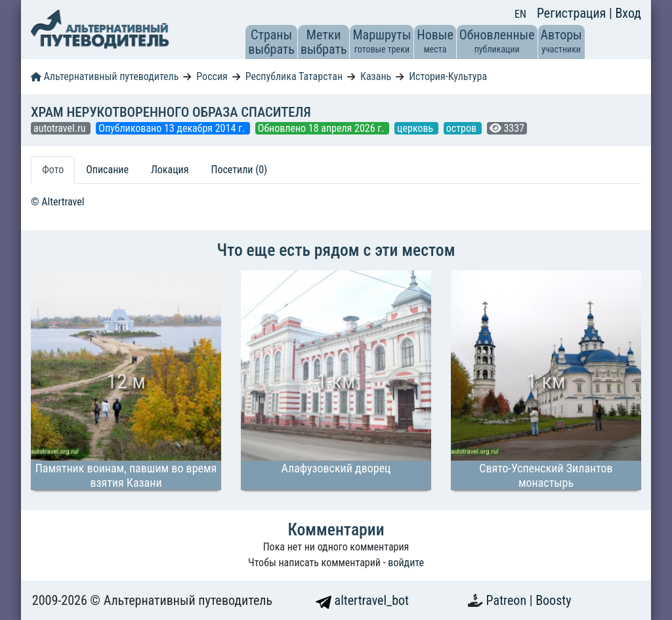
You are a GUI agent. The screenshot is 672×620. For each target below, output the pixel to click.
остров (463, 128)
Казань (376, 76)
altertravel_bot (362, 600)
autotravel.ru (61, 128)
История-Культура (448, 76)
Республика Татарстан (294, 76)
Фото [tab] (53, 170)
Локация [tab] (170, 170)
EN (520, 14)
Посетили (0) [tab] (239, 170)
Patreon (508, 600)
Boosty (553, 600)
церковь (416, 128)
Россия (212, 76)
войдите (406, 563)
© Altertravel (57, 202)
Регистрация (573, 13)
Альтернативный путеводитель (105, 76)
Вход (628, 13)
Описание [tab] (107, 170)
